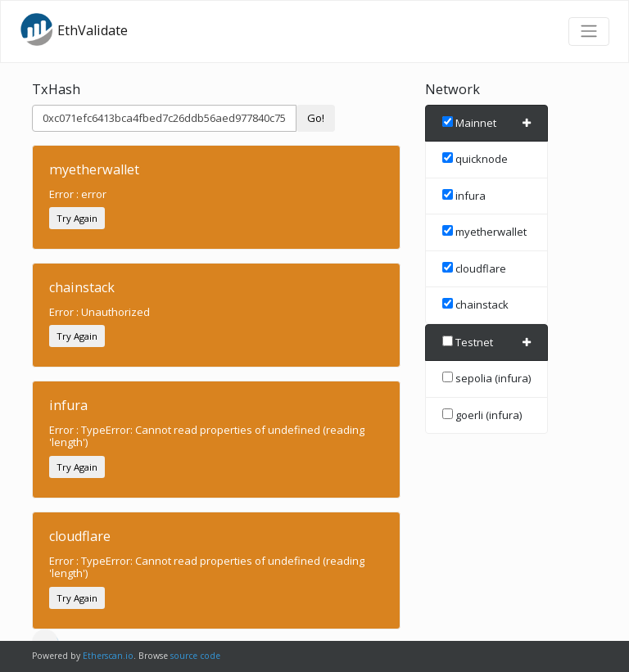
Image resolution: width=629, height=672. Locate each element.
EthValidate (74, 29)
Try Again (77, 218)
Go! (316, 118)
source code (195, 656)
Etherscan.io (108, 656)
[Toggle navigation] (589, 31)
